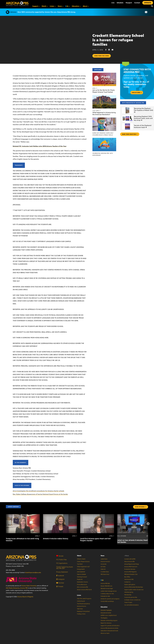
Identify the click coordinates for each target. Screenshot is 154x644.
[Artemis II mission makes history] (60, 515)
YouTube (60, 583)
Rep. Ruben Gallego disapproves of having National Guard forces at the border (40, 494)
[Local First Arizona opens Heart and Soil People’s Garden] (97, 515)
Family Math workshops (107, 601)
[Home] (17, 4)
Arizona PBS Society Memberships (134, 587)
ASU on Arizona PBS (82, 587)
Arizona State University (29, 586)
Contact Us (127, 582)
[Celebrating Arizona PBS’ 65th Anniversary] (104, 139)
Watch (79, 556)
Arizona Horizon (105, 562)
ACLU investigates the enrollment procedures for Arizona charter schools (38, 491)
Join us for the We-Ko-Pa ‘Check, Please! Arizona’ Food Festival (104, 91)
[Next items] (148, 524)
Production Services (130, 569)
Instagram (60, 579)
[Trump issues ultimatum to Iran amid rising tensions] (23, 515)
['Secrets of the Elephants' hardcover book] (127, 123)
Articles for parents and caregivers (110, 599)
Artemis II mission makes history (56, 539)
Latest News (104, 559)
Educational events (106, 613)
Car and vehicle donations (131, 605)
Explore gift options (130, 585)
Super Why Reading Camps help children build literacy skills (103, 134)
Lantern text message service (109, 591)
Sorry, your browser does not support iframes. (46, 45)
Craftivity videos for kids (107, 594)
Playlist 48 (80, 579)
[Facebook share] (107, 50)
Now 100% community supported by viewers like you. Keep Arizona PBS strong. (47, 12)
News (103, 556)
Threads (60, 586)
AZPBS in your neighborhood (109, 615)
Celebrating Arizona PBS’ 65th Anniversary (103, 154)
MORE (141, 507)
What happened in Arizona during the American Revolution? (104, 114)
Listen (79, 595)
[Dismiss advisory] (146, 12)
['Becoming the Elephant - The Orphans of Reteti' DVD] (127, 107)
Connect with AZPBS (130, 559)
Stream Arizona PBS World (84, 590)
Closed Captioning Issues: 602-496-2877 (65, 568)
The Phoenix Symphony (83, 604)
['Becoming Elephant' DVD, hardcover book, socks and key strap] (127, 115)
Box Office (127, 577)
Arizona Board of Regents (25, 597)
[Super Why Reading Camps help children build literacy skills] (104, 119)
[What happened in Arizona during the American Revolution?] (104, 96)
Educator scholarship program (109, 621)
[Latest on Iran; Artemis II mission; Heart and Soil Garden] (134, 515)
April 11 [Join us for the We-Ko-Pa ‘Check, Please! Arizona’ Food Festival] (95, 88)
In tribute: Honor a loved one (132, 600)
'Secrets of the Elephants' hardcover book (143, 126)
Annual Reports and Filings (132, 564)
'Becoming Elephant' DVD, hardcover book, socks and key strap (143, 118)
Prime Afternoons (82, 585)
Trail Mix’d (80, 564)
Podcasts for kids (105, 596)
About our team (105, 633)
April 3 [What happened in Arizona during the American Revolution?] (96, 111)
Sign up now (137, 93)
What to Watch (81, 559)
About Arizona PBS (129, 562)
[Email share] (113, 50)
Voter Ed (103, 569)
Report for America (106, 623)
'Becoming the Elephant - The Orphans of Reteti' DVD (143, 110)
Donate (60, 556)
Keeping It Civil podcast (83, 611)
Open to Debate (81, 574)
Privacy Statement (62, 572)
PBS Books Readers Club (131, 574)
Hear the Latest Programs (84, 599)
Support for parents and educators (110, 626)
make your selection (130, 134)
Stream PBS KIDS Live (106, 586)
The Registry (104, 618)
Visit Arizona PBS (129, 579)
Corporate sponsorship (131, 597)
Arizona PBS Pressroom (131, 567)
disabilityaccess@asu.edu (33, 573)
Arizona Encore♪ (82, 606)
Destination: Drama (82, 582)
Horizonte (104, 564)
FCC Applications (62, 563)
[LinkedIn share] (110, 50)
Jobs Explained (81, 572)
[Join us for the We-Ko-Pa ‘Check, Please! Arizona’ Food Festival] (104, 74)
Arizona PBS (24, 588)
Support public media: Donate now (134, 590)
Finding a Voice (81, 614)
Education (104, 607)
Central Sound (81, 601)
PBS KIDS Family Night (107, 589)
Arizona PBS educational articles (109, 628)
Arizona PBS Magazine (130, 572)
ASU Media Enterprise (13, 588)
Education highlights (106, 610)
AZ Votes (103, 567)
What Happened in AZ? (83, 567)
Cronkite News (105, 572)
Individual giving (129, 592)
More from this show (102, 56)
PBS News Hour (105, 574)
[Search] (152, 6)
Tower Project (128, 602)
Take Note (80, 609)
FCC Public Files (61, 560)
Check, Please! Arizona (83, 562)
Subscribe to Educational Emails (109, 631)
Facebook (60, 576)
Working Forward (82, 577)
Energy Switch (81, 569)
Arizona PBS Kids (105, 583)
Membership (128, 595)
